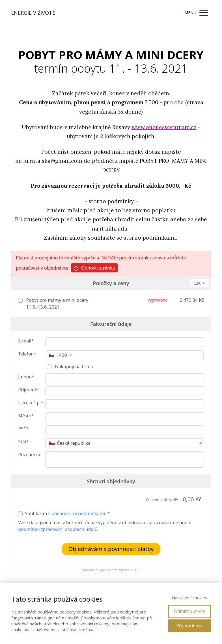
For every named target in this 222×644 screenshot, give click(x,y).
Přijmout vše (189, 626)
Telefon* (27, 354)
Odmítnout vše (189, 611)
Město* (26, 416)
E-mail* (26, 341)
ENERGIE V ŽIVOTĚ (33, 13)
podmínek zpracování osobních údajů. (58, 529)
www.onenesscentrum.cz (164, 127)
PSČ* (23, 429)
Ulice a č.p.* (31, 403)
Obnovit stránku (94, 268)
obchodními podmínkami (78, 513)
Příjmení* (28, 390)
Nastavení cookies (190, 598)
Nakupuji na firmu (74, 367)
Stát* (23, 442)
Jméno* (26, 377)
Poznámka (29, 455)
